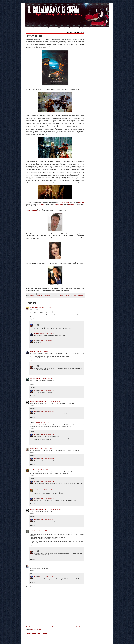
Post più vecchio (80, 627)
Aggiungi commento (31, 587)
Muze (63, 46)
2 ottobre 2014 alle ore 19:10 (41, 531)
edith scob (42, 295)
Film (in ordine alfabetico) (39, 28)
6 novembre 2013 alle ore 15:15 (47, 340)
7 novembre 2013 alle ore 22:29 (54, 509)
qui (60, 203)
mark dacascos (60, 295)
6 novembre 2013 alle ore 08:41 (47, 325)
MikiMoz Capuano (34, 308)
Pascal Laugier (72, 204)
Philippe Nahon (42, 204)
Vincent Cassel (65, 203)
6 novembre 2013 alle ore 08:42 (47, 366)
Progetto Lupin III (76, 28)
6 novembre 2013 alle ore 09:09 (42, 423)
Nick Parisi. (37, 333)
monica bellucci (67, 295)
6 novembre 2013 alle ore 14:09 (47, 333)
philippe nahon (80, 295)
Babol (35, 325)
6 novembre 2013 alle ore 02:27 (54, 401)
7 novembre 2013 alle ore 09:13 (47, 482)
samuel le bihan (30, 297)
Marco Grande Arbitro (35, 379)
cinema (38, 295)
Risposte (33, 322)
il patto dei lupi (54, 295)
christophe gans (33, 295)
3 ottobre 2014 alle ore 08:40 (46, 551)
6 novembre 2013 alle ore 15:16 (47, 459)
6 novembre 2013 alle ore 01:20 (48, 379)
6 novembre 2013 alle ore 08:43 (47, 412)
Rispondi (32, 319)
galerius (32, 531)
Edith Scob (81, 203)
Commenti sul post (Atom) (36, 629)
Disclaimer (90, 28)
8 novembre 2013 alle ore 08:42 (47, 520)
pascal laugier (74, 295)
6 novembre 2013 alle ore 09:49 (47, 434)
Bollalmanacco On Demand (63, 28)
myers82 (32, 470)
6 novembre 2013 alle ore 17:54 (42, 470)
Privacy (84, 28)
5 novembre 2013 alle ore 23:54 (43, 351)
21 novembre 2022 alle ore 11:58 (47, 577)
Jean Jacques (33, 448)
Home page (28, 28)
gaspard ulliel (48, 295)
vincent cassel (36, 297)
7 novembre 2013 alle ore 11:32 (47, 498)
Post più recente (30, 627)
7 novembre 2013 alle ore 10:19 (46, 490)
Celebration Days (51, 28)
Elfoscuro (32, 565)
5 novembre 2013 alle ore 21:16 (46, 308)
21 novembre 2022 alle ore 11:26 (43, 565)
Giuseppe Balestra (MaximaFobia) (38, 401)
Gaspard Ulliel (59, 204)
